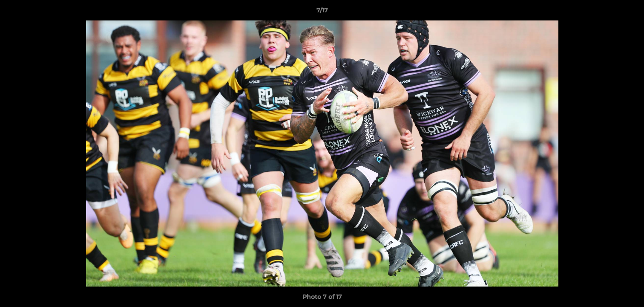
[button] (629, 12)
